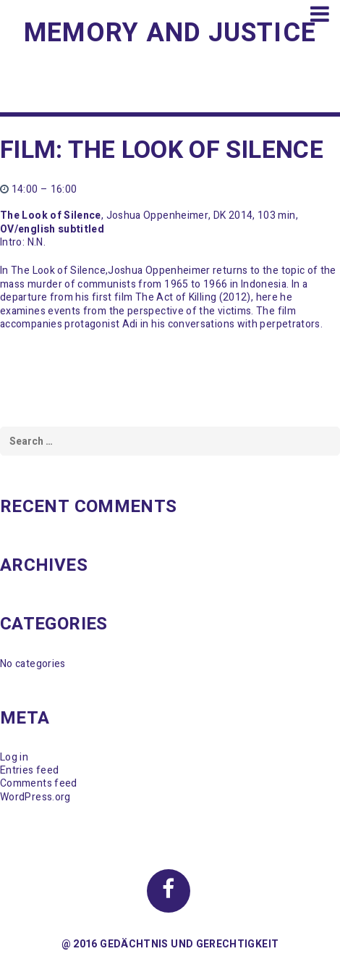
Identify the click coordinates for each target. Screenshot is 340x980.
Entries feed (29, 770)
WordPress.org (35, 797)
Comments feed (39, 783)
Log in (14, 757)
